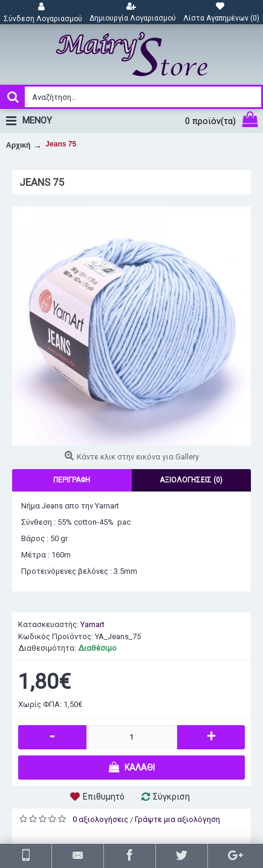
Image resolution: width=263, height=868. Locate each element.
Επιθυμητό (104, 797)
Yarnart (93, 624)
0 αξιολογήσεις (100, 819)
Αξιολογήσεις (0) (191, 480)
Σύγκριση (171, 797)
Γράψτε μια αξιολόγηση (177, 819)
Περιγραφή (72, 480)
